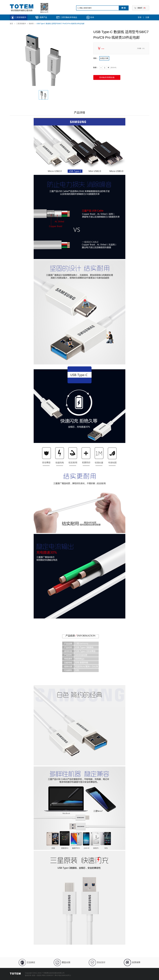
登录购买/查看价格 (107, 77)
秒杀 (92, 17)
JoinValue (38, 978)
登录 (140, 17)
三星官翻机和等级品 (69, 17)
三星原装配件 (21, 17)
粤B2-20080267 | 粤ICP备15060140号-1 (57, 975)
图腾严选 (43, 17)
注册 (147, 17)
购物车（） (142, 8)
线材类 (31, 24)
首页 (11, 24)
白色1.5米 (104, 58)
